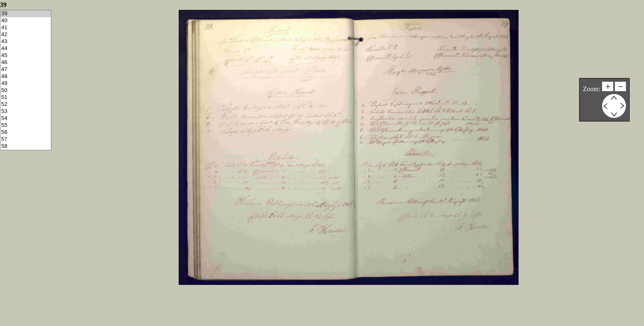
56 (26, 132)
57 (26, 139)
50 (26, 91)
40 (26, 21)
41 (26, 28)
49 (26, 84)
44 (26, 49)
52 (26, 104)
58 (26, 146)
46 (26, 63)
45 (26, 56)
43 (26, 42)
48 (26, 77)
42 (26, 35)
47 (26, 70)
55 (26, 125)
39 (26, 14)
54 (26, 118)
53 (26, 111)
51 (26, 98)
